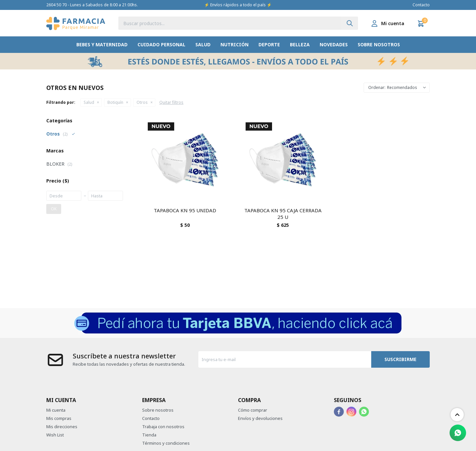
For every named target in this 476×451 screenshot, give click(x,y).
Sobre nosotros (379, 44)
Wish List (55, 435)
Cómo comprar (253, 410)
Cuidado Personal (161, 44)
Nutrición (235, 44)
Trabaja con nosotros (163, 427)
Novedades (334, 44)
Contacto (421, 5)
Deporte (269, 44)
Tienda (149, 435)
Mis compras (59, 418)
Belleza (300, 44)
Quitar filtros (171, 102)
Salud (203, 44)
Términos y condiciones (166, 443)
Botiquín (115, 102)
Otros (142, 102)
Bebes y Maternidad (102, 44)
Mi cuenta (56, 410)
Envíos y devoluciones (260, 418)
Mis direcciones (62, 427)
